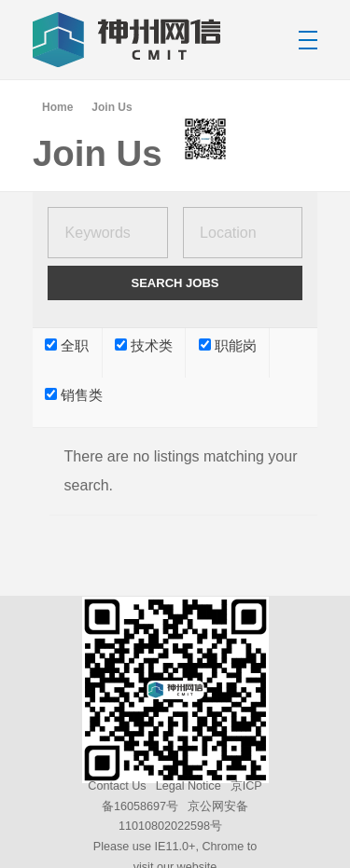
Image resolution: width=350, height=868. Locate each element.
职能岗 (228, 346)
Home (57, 107)
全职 (67, 346)
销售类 (74, 395)
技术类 (144, 346)
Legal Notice (189, 786)
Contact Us (117, 786)
